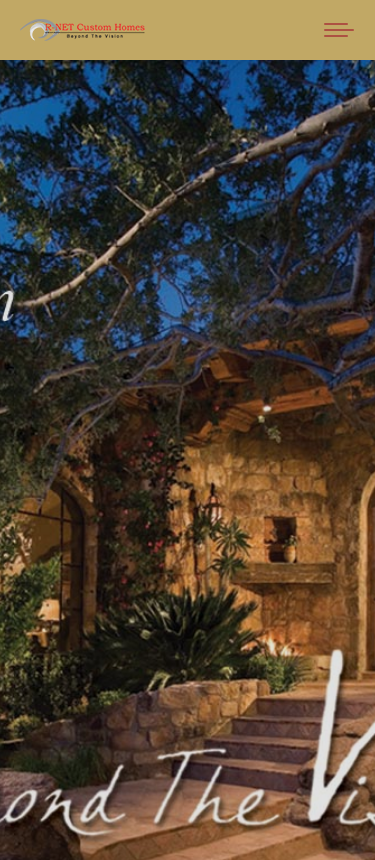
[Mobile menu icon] (339, 30)
